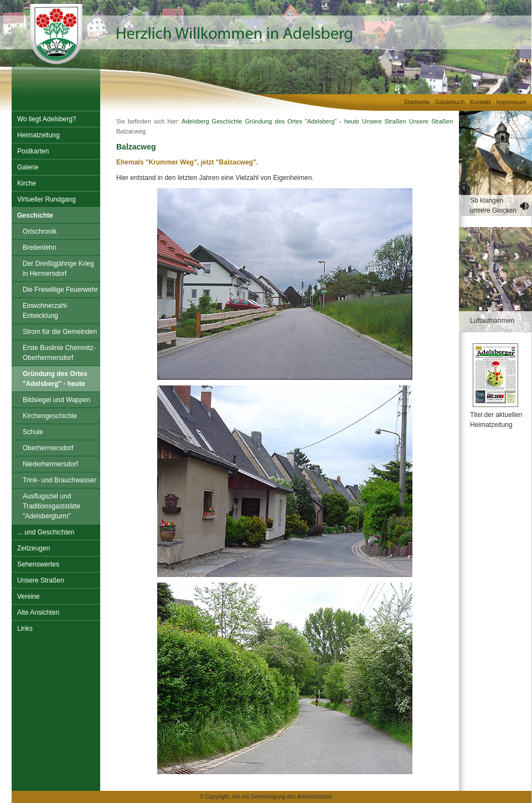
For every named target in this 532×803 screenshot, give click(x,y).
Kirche (27, 183)
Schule (33, 432)
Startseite (417, 102)
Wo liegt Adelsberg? (47, 119)
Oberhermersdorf (48, 448)
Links (25, 629)
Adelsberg (195, 121)
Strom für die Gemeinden (60, 332)
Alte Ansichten (38, 612)
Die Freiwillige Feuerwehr (60, 290)
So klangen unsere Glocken (493, 205)
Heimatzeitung (38, 135)
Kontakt (480, 102)
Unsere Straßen (41, 580)
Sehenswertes (38, 564)
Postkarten (33, 151)
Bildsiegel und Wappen (56, 400)
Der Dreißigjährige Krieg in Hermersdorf (58, 269)
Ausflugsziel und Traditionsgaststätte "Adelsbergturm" (51, 506)
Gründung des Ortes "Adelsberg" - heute (55, 379)
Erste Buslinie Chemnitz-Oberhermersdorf (59, 353)
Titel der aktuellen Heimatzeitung (496, 420)
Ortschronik (40, 231)
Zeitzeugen (33, 548)
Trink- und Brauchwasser (60, 480)
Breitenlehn (40, 248)
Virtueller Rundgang (47, 199)
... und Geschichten (46, 532)
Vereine (29, 596)
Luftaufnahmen (492, 321)
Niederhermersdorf (50, 464)
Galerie (28, 167)
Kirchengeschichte (50, 416)
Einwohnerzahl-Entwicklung (46, 311)
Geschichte (35, 215)
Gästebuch (450, 102)
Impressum (512, 102)
